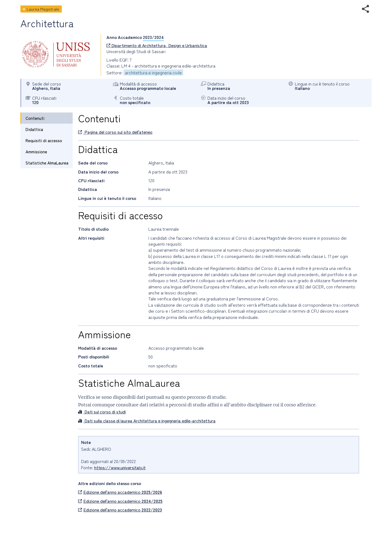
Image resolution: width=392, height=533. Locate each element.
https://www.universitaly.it (120, 467)
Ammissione (36, 152)
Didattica (34, 129)
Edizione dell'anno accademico (120, 492)
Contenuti (35, 118)
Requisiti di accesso (44, 140)
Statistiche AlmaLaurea (47, 163)
